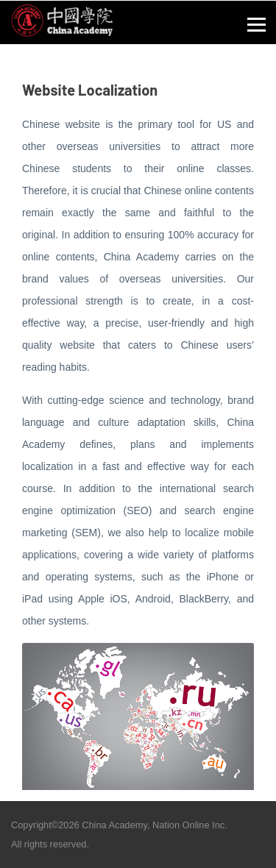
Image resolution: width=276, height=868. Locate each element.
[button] (257, 22)
